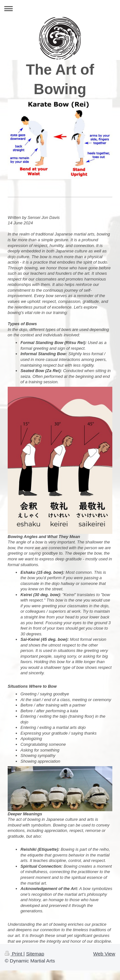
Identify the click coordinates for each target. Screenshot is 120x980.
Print (14, 954)
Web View (104, 954)
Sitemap (35, 954)
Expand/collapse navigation (60, 8)
